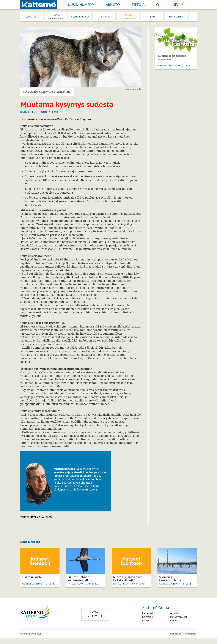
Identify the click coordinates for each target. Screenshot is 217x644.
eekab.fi (174, 613)
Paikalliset (176, 17)
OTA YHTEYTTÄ (95, 614)
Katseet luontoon (128, 17)
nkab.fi (146, 621)
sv (176, 5)
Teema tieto (32, 17)
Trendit (152, 17)
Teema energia (80, 17)
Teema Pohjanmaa (56, 17)
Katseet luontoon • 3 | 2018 (39, 112)
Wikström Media (189, 634)
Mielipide (104, 17)
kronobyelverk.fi (178, 617)
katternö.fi (148, 613)
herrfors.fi (148, 617)
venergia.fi (175, 621)
